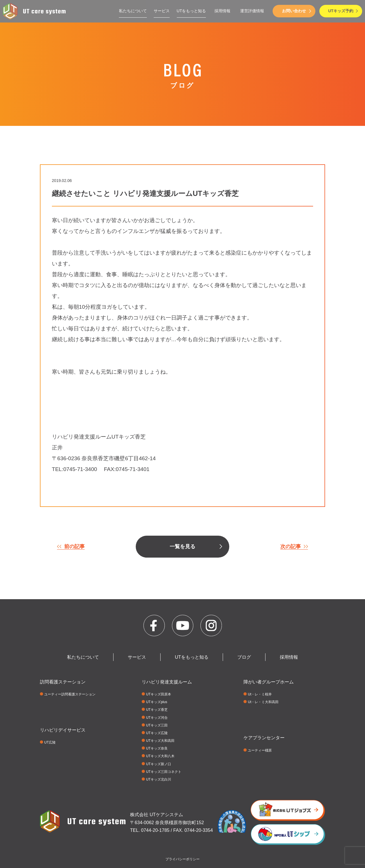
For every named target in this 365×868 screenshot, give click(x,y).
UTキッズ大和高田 (160, 741)
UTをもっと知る (191, 11)
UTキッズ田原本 (159, 694)
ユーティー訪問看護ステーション (70, 694)
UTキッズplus (157, 702)
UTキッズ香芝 (157, 710)
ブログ (244, 657)
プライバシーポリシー (182, 859)
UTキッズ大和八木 (160, 756)
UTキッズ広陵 (157, 733)
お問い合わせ (294, 11)
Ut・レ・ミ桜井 (260, 694)
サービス (162, 11)
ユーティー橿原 (260, 750)
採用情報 (222, 11)
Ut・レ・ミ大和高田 (263, 702)
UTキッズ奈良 (157, 748)
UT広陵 (50, 742)
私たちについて (133, 11)
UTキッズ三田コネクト (164, 772)
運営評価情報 (252, 11)
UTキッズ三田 (157, 725)
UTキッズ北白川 (159, 779)
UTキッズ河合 (157, 718)
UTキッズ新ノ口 (159, 764)
